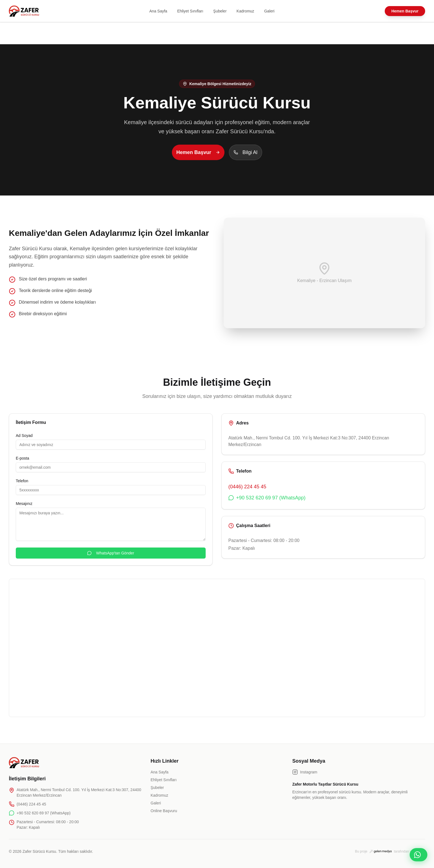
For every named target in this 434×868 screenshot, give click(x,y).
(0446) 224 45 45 (247, 487)
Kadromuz (246, 11)
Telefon (22, 481)
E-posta (22, 458)
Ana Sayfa (158, 11)
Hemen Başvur (405, 11)
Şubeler (220, 11)
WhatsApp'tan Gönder (111, 553)
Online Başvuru (164, 811)
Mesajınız (24, 504)
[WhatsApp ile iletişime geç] (418, 855)
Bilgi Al (246, 152)
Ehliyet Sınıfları (190, 11)
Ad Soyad (24, 436)
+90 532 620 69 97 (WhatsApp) (267, 498)
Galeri (269, 11)
